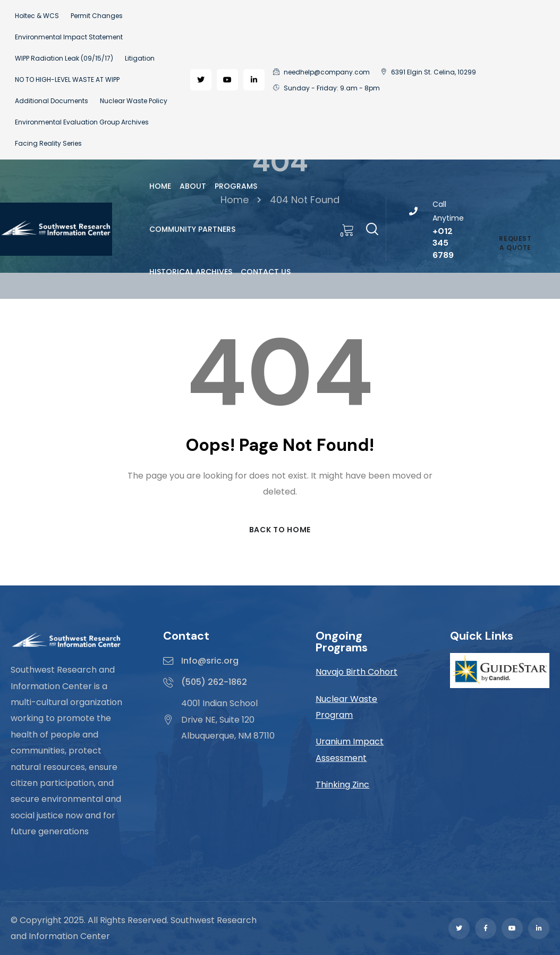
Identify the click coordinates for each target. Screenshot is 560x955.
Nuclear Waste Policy (134, 101)
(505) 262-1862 (214, 682)
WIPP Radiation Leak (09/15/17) (64, 58)
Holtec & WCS (37, 16)
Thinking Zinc (342, 785)
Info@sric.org (210, 661)
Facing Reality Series (48, 143)
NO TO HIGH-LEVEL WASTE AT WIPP (67, 79)
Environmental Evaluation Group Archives (82, 122)
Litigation (140, 58)
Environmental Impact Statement (69, 37)
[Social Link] (201, 80)
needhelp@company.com (321, 72)
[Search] (372, 228)
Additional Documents (52, 101)
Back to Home (280, 530)
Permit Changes (97, 16)
